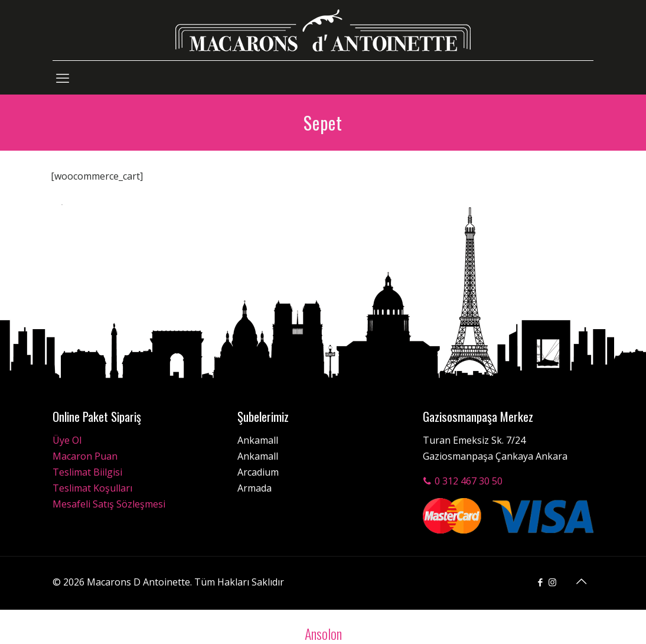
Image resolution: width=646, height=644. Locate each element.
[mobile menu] (63, 77)
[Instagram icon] (552, 582)
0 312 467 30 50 (463, 481)
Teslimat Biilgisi (87, 472)
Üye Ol (67, 440)
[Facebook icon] (540, 582)
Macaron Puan (85, 456)
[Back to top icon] (581, 581)
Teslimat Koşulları (92, 488)
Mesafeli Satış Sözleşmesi (109, 504)
